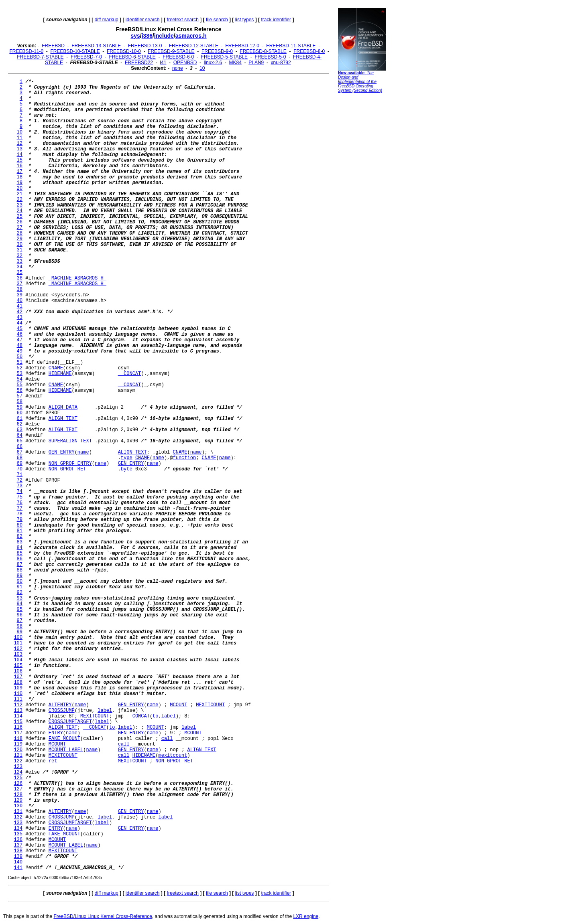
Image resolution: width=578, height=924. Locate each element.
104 (18, 660)
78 (20, 514)
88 (20, 570)
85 (20, 553)
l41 (163, 63)
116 (18, 727)
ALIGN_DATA (63, 407)
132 (18, 817)
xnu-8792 (281, 63)
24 (20, 211)
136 (18, 840)
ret (53, 761)
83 (20, 542)
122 (18, 761)
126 (18, 784)
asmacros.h (191, 36)
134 (18, 829)
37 (20, 284)
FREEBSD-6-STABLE (132, 57)
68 (20, 458)
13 (20, 149)
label (105, 711)
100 (18, 638)
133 (18, 823)
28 (20, 233)
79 (20, 520)
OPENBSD (185, 63)
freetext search (183, 20)
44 (20, 323)
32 (20, 256)
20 (20, 188)
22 (20, 200)
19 (20, 183)
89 (20, 576)
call (167, 739)
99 (20, 632)
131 (18, 812)
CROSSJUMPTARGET (70, 722)
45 (20, 329)
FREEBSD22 (139, 63)
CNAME (56, 368)
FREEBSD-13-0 (145, 46)
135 (18, 834)
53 (20, 374)
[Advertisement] (362, 219)
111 (18, 699)
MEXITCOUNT (210, 705)
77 (20, 509)
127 (18, 789)
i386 (147, 36)
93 (20, 598)
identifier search (143, 20)
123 (18, 767)
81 (20, 531)
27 (20, 228)
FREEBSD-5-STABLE (224, 57)
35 (20, 273)
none (178, 68)
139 (18, 857)
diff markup (107, 20)
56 (20, 391)
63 (20, 430)
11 (20, 138)
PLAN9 (256, 63)
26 (20, 222)
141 (18, 868)
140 (18, 862)
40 (20, 301)
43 (20, 318)
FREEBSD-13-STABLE (96, 46)
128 (18, 795)
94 (20, 604)
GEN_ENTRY (62, 452)
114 (18, 716)
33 (20, 261)
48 (20, 346)
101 (18, 643)
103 (18, 654)
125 (18, 778)
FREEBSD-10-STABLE (75, 51)
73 (20, 486)
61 (20, 419)
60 (20, 413)
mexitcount (173, 756)
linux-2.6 (213, 63)
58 (20, 402)
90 (20, 582)
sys (135, 36)
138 (18, 851)
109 (18, 688)
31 (20, 250)
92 (20, 593)
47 (20, 340)
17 (20, 172)
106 (18, 671)
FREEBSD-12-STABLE (194, 46)
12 (20, 144)
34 (20, 267)
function (185, 458)
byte (127, 469)
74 (20, 492)
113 (18, 711)
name (83, 452)
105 (18, 666)
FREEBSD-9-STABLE (171, 51)
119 (18, 744)
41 (20, 306)
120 (18, 750)
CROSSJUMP (62, 711)
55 (20, 385)
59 (20, 407)
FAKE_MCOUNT (64, 739)
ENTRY (56, 733)
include (164, 36)
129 (18, 800)
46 (20, 334)
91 (20, 587)
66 (20, 447)
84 (20, 548)
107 (18, 677)
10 (202, 68)
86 (20, 559)
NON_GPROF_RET (67, 469)
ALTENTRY (60, 705)
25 (20, 217)
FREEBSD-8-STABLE (263, 51)
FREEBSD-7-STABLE (40, 57)
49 (20, 351)
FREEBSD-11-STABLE (291, 46)
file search (217, 20)
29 (20, 239)
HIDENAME (60, 374)
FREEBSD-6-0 (178, 57)
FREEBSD (53, 46)
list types (245, 20)
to (155, 716)
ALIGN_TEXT (63, 419)
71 (20, 475)
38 (20, 290)
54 (20, 379)
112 (18, 705)
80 (20, 525)
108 (18, 683)
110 (18, 694)
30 (20, 245)
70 (20, 469)
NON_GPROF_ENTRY (70, 464)
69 (20, 464)
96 (20, 615)
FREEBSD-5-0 (270, 57)
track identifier (276, 20)
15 (20, 160)
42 (20, 312)
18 (20, 177)
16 (20, 166)
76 (20, 503)
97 (20, 621)
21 (20, 194)
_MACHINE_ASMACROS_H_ (77, 278)
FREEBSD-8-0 (309, 51)
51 (20, 363)
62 (20, 424)
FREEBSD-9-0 (217, 51)
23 (20, 205)
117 (18, 733)
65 (20, 441)
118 (18, 739)
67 (20, 452)
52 (20, 368)
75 (20, 497)
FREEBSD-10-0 (124, 51)
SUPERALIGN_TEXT (70, 441)
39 (20, 295)
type (127, 458)
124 (18, 772)
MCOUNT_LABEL (66, 750)
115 (18, 722)
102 (18, 649)
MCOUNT (178, 705)
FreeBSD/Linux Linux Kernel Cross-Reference (103, 916)
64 (20, 436)
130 (18, 806)
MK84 (235, 63)
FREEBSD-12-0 (242, 46)
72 (20, 480)
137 (18, 845)
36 (20, 278)
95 (20, 610)
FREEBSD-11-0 (26, 51)
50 (20, 357)
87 (20, 565)
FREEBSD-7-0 (86, 57)
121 (18, 756)
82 (20, 537)
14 (20, 155)
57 (20, 396)
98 (20, 626)
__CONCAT (130, 374)
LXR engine (306, 916)
